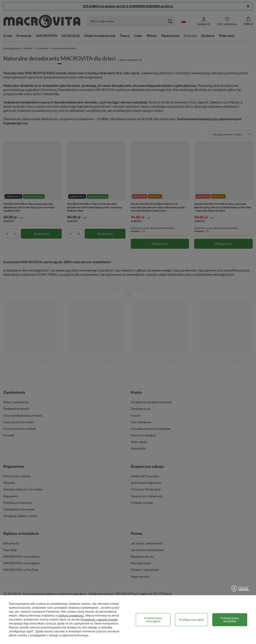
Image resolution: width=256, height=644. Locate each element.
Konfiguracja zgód (191, 620)
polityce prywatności (71, 616)
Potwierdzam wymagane (153, 620)
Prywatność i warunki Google (99, 620)
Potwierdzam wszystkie (230, 620)
